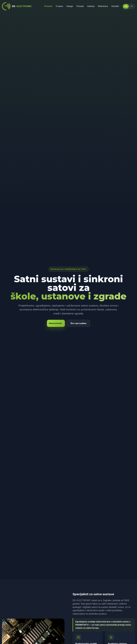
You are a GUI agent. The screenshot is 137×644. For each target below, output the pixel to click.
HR (126, 6)
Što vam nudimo (78, 323)
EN (132, 6)
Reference (103, 6)
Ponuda (80, 6)
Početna (48, 6)
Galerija (91, 6)
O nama (59, 6)
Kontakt (115, 6)
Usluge (70, 6)
